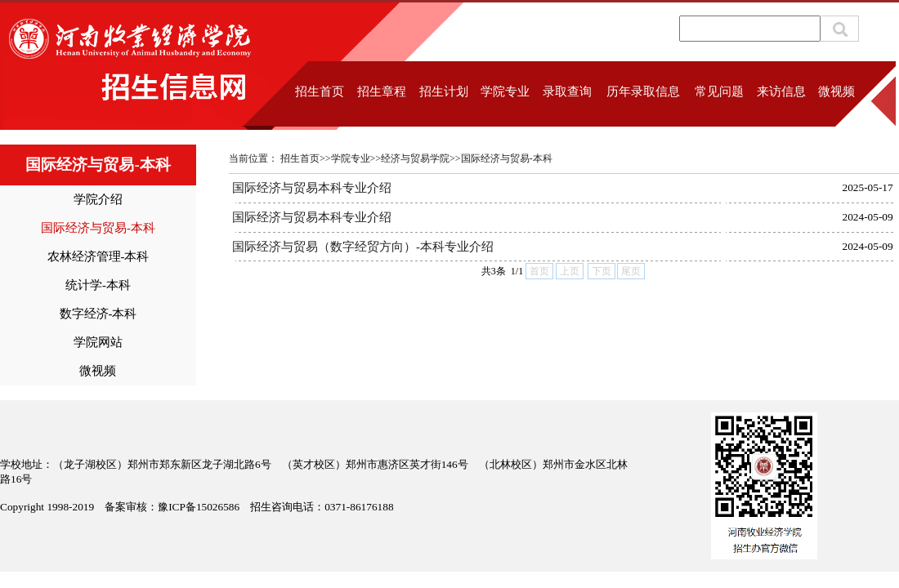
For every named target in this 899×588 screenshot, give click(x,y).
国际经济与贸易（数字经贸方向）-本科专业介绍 (363, 247)
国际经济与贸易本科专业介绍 (312, 188)
